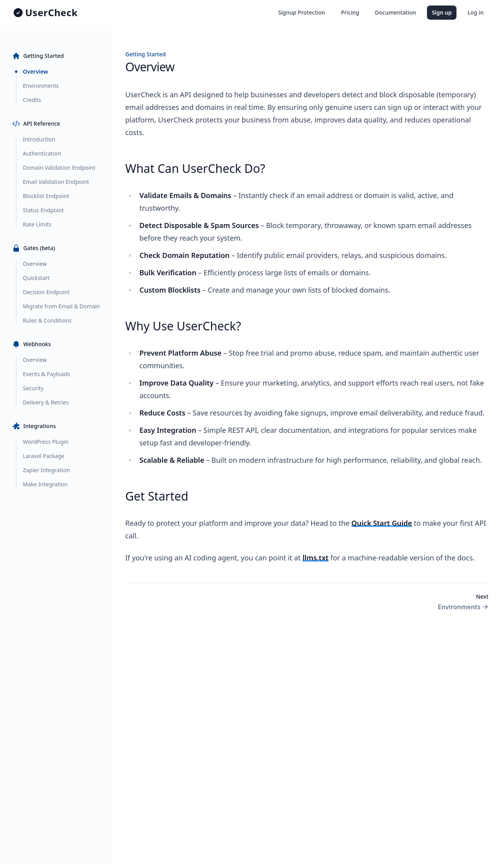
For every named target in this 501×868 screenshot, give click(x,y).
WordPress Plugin (46, 442)
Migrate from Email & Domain (61, 306)
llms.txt (315, 558)
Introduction (39, 139)
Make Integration (45, 484)
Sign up (442, 12)
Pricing (350, 12)
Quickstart (36, 278)
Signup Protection (302, 12)
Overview (35, 71)
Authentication (42, 153)
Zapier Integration (46, 470)
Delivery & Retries (46, 402)
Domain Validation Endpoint (59, 168)
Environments (41, 86)
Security (33, 388)
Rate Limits (37, 224)
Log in (476, 12)
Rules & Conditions (47, 320)
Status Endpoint (43, 210)
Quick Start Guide (382, 523)
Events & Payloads (46, 374)
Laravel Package (44, 456)
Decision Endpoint (46, 292)
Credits (32, 100)
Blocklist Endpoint (46, 196)
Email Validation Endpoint (56, 182)
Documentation (395, 12)
